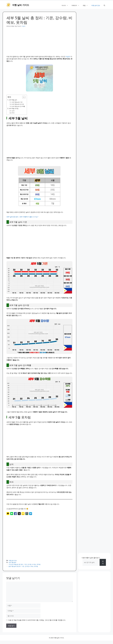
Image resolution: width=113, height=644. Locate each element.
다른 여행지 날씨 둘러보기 (91, 558)
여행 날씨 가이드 (21, 5)
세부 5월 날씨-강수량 (18, 104)
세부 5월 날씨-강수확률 (19, 106)
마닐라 (68, 57)
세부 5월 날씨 (13, 100)
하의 (13, 113)
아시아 (66, 5)
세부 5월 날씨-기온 (17, 102)
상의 (13, 111)
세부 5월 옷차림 (14, 108)
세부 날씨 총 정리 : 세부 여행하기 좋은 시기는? (22, 217)
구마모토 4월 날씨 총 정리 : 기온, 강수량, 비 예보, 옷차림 (24, 564)
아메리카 (76, 5)
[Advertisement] (39, 40)
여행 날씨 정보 (96, 5)
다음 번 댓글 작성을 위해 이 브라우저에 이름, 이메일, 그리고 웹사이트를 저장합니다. (37, 620)
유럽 (86, 5)
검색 (103, 562)
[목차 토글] (23, 97)
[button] (104, 5)
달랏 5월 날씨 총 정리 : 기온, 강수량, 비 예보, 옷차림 (23, 566)
